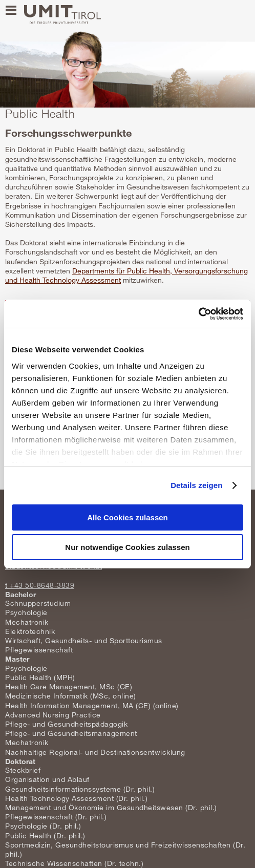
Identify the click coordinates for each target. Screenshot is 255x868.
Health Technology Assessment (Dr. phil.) (76, 798)
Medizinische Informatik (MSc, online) (71, 696)
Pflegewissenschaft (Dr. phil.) (56, 817)
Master (17, 659)
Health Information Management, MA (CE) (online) (92, 705)
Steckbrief (23, 770)
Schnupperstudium (38, 603)
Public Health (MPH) (40, 677)
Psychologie (26, 612)
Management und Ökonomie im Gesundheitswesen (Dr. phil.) (111, 807)
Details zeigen (196, 485)
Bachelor (20, 594)
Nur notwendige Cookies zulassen (127, 547)
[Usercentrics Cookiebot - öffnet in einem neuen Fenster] (198, 314)
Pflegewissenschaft (39, 650)
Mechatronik (27, 622)
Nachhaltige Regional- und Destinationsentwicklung (95, 752)
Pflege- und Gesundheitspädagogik (66, 724)
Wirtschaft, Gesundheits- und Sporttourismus (84, 640)
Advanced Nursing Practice (53, 715)
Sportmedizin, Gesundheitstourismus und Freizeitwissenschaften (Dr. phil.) (125, 849)
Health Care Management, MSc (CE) (69, 686)
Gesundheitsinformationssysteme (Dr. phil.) (80, 789)
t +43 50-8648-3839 (40, 585)
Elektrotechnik (30, 631)
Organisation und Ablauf (47, 779)
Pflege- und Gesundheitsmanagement (71, 733)
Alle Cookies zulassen (128, 517)
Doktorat (20, 761)
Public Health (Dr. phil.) (45, 835)
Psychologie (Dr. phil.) (43, 826)
